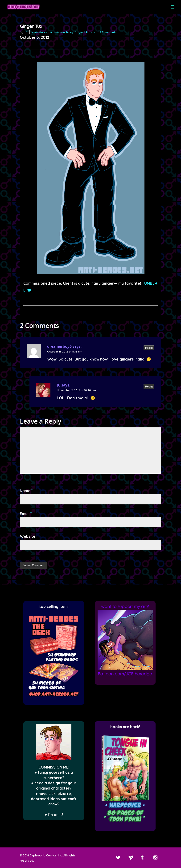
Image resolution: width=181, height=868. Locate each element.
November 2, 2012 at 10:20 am (76, 390)
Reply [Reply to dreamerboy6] (149, 348)
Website (28, 536)
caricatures (40, 32)
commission (57, 32)
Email (26, 514)
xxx (93, 32)
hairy (70, 32)
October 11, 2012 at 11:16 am (65, 352)
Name (26, 491)
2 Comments (108, 32)
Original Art (82, 32)
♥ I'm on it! (54, 815)
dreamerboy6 (59, 346)
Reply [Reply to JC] (149, 387)
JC (26, 32)
